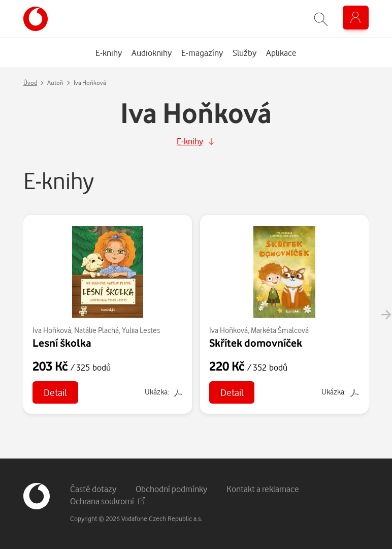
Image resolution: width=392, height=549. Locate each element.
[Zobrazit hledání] (321, 19)
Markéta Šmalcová (280, 330)
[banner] (36, 19)
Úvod (30, 83)
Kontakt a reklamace (263, 489)
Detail (55, 392)
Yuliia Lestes (141, 330)
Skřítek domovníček (256, 343)
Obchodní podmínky (171, 489)
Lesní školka (62, 343)
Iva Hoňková (52, 330)
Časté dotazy (93, 489)
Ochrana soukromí (108, 501)
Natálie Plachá (96, 330)
